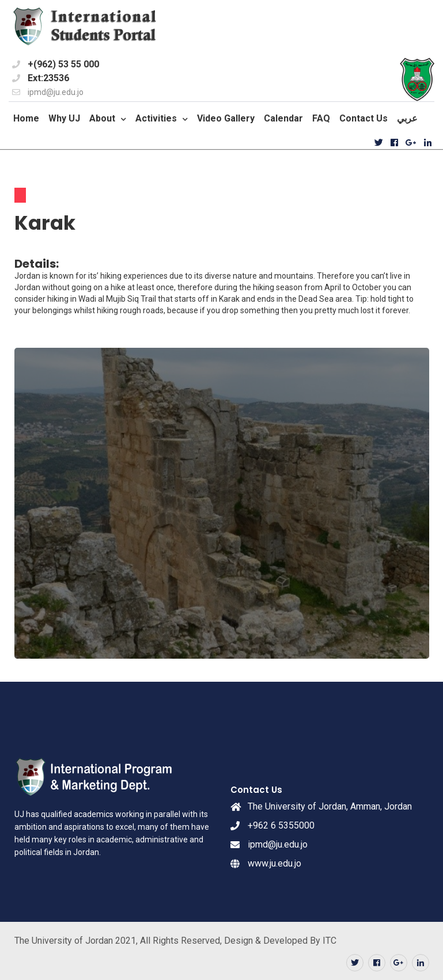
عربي (407, 118)
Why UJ (64, 118)
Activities (156, 118)
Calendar (283, 118)
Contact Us (364, 118)
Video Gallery (226, 118)
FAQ (321, 118)
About (102, 118)
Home (26, 118)
